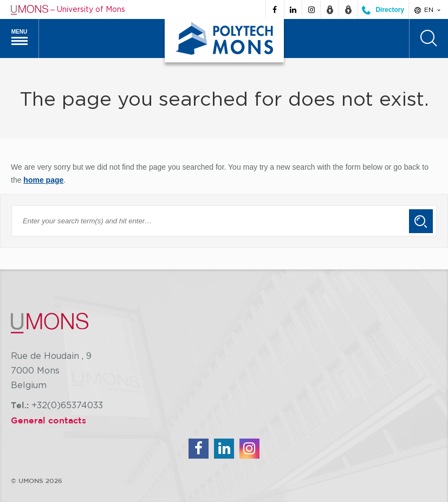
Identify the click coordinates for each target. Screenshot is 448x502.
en (428, 10)
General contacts (48, 420)
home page (43, 180)
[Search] (428, 38)
